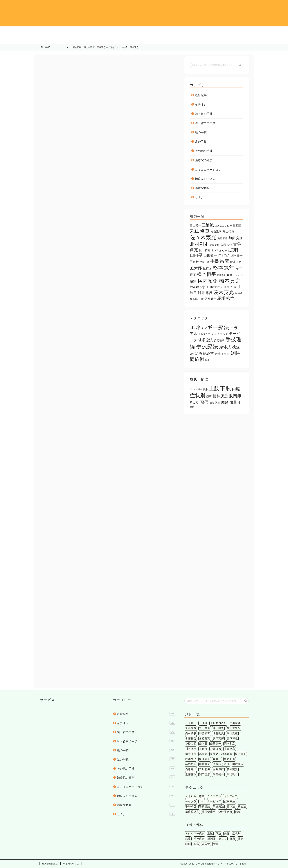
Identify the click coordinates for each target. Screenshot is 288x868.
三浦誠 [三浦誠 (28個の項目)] (208, 225)
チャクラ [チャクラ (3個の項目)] (217, 334)
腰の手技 (202, 31)
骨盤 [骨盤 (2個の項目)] (192, 407)
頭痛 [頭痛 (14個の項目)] (225, 402)
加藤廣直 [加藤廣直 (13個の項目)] (236, 238)
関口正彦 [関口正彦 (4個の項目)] (199, 299)
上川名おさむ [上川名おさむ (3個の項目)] (222, 226)
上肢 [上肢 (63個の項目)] (214, 388)
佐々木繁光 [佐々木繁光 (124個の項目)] (203, 237)
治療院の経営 (87, 40)
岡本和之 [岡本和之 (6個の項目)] (224, 256)
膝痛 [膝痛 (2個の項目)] (212, 403)
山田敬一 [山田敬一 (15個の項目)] (210, 255)
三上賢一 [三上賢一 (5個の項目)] (195, 225)
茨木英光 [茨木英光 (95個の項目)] (224, 292)
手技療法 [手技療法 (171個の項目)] (207, 346)
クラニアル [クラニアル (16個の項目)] (214, 796)
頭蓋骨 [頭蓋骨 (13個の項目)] (235, 402)
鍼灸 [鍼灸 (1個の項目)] (207, 360)
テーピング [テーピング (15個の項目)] (214, 801)
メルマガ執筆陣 (55, 484)
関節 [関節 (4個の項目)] (218, 403)
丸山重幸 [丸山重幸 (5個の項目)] (216, 231)
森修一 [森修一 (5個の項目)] (231, 275)
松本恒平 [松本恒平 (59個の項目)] (207, 274)
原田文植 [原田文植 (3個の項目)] (215, 245)
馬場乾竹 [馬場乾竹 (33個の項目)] (226, 298)
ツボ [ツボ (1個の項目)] (226, 334)
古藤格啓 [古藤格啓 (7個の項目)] (226, 245)
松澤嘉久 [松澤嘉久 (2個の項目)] (222, 275)
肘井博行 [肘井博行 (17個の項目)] (205, 293)
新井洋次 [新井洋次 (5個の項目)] (236, 262)
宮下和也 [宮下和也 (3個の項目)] (216, 251)
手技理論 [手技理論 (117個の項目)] (205, 807)
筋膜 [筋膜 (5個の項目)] (209, 396)
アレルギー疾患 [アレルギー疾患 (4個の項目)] (199, 389)
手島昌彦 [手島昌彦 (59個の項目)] (220, 261)
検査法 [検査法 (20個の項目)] (242, 807)
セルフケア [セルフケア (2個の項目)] (205, 334)
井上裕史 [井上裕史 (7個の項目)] (228, 231)
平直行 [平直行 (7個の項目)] (194, 262)
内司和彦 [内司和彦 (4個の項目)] (223, 238)
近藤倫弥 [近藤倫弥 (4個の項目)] (191, 774)
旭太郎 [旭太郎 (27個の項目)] (196, 268)
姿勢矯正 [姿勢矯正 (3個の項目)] (219, 340)
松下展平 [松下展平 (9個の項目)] (241, 754)
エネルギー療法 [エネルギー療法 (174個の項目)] (210, 327)
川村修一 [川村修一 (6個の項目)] (237, 256)
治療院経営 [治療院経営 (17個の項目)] (204, 354)
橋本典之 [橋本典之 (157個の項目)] (230, 281)
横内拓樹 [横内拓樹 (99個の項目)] (208, 281)
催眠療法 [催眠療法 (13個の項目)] (206, 340)
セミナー (201, 197)
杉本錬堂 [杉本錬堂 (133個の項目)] (224, 268)
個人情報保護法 (50, 864)
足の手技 (259, 31)
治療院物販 (259, 40)
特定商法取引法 (71, 864)
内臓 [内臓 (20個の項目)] (236, 389)
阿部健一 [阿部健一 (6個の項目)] (210, 299)
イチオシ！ (29, 31)
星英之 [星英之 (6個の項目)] (207, 269)
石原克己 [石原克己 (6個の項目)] (227, 287)
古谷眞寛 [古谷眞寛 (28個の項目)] (205, 739)
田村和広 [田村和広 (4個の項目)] (215, 287)
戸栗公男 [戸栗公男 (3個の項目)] (204, 262)
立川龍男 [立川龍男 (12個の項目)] (205, 769)
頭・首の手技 (87, 31)
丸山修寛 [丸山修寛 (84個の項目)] (200, 231)
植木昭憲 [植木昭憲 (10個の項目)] (230, 759)
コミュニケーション (144, 40)
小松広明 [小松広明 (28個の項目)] (230, 250)
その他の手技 (29, 40)
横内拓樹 (72, 484)
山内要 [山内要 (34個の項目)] (196, 255)
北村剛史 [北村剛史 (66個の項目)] (199, 244)
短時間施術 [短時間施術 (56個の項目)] (225, 812)
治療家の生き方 (202, 40)
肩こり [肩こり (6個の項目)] (194, 402)
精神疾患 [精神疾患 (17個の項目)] (220, 396)
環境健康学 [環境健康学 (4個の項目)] (222, 354)
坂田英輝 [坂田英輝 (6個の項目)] (205, 250)
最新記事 (60, 47)
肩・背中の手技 (144, 31)
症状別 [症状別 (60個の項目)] (198, 396)
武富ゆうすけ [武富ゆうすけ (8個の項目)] (199, 287)
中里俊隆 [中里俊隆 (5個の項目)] (236, 225)
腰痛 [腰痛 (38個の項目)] (204, 402)
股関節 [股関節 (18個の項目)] (235, 396)
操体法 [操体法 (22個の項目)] (225, 347)
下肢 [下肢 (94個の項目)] (226, 388)
